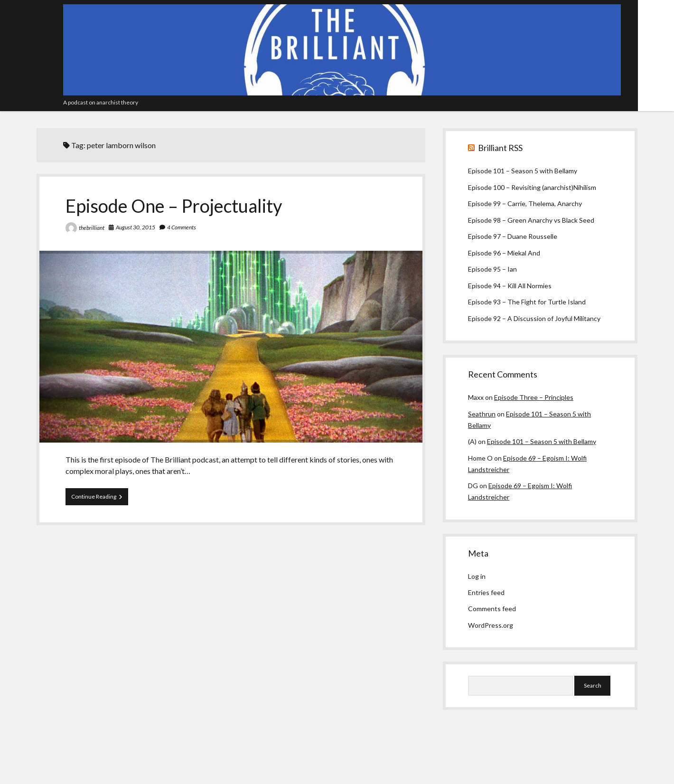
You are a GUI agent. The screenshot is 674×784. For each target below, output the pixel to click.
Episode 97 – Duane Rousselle (513, 236)
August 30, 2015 (136, 227)
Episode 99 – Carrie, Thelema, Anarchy (525, 203)
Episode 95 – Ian (492, 269)
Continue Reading (100, 499)
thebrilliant (92, 228)
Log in (477, 576)
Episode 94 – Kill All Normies (510, 286)
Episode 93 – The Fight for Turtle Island (527, 302)
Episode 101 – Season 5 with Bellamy (523, 171)
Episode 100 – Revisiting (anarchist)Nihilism (532, 187)
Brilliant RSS (500, 148)
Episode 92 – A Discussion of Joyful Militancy (534, 318)
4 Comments (182, 227)
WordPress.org (491, 625)
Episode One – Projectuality (174, 206)
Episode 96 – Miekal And (504, 253)
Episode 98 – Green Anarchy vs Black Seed (531, 220)
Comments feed (492, 609)
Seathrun (482, 414)
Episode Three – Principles (534, 397)
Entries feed (486, 592)
